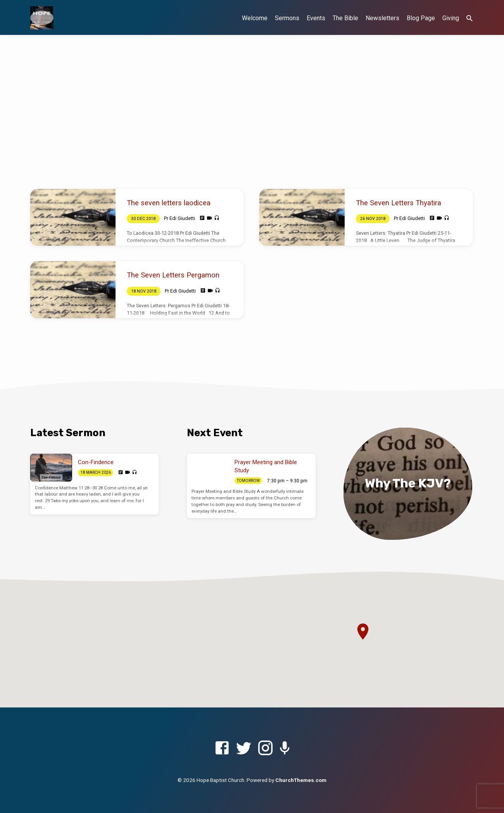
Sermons (287, 18)
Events (316, 18)
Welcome (255, 18)
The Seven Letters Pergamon (173, 275)
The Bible (345, 18)
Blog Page (421, 18)
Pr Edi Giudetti (180, 218)
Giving (451, 18)
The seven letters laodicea (169, 203)
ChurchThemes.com (301, 780)
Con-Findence (96, 462)
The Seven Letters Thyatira (399, 203)
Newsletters (382, 18)
